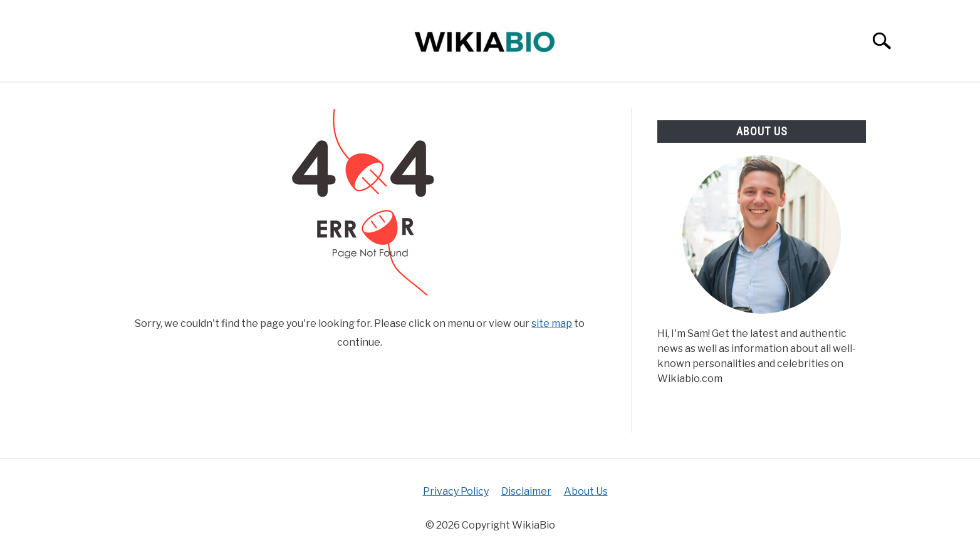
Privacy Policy (456, 491)
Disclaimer (526, 491)
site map (552, 323)
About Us (586, 491)
